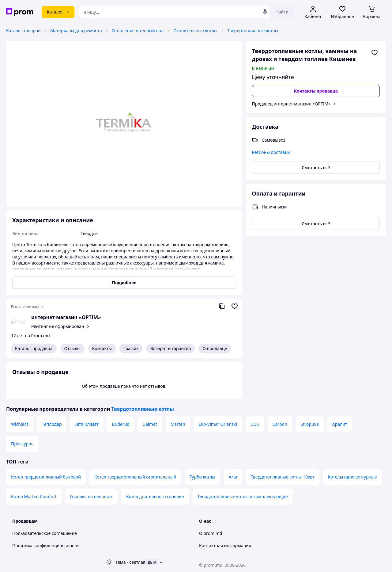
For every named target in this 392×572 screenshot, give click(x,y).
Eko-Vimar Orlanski (218, 424)
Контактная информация (225, 545)
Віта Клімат (87, 424)
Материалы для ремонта (76, 31)
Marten (178, 424)
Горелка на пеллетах (91, 496)
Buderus (121, 424)
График (131, 348)
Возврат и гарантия (170, 348)
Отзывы (72, 348)
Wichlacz (20, 424)
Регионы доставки (271, 152)
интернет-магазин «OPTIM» (66, 317)
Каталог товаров (23, 31)
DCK (255, 424)
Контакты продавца (316, 91)
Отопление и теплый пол (138, 31)
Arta (233, 477)
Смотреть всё (316, 168)
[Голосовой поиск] (265, 12)
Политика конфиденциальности (45, 545)
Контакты (102, 348)
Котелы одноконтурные (352, 477)
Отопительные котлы (195, 31)
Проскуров (22, 444)
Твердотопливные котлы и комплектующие (243, 496)
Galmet (150, 424)
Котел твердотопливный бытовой (46, 477)
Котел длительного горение (155, 496)
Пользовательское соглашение (45, 533)
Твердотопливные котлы (253, 31)
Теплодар (52, 424)
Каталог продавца (34, 348)
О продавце (215, 348)
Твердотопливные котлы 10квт (282, 477)
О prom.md (211, 533)
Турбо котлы (202, 477)
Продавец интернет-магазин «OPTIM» (291, 104)
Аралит (340, 424)
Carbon (280, 424)
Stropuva (310, 424)
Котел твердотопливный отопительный (135, 477)
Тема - (130, 562)
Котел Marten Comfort (34, 496)
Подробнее (124, 282)
